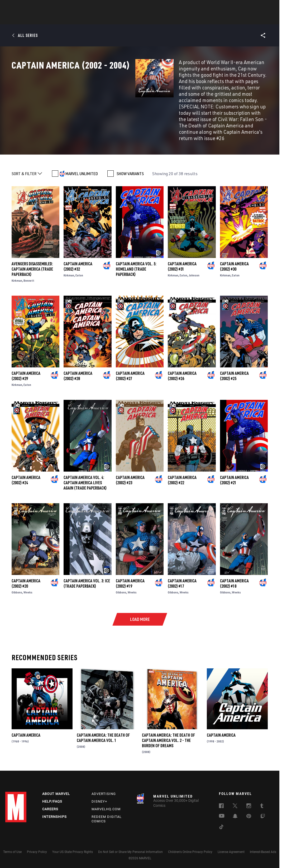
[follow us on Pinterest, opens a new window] (249, 814)
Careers (50, 806)
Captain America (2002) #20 (26, 576)
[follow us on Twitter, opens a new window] (235, 804)
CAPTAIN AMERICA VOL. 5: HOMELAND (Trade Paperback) (136, 262)
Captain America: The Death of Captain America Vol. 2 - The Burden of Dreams (168, 733)
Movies (132, 19)
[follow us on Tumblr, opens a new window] (262, 804)
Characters (107, 19)
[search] (267, 7)
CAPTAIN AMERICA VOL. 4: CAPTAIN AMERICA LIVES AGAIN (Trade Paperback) (85, 476)
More (218, 19)
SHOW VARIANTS (130, 166)
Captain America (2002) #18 (234, 576)
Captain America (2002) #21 (234, 473)
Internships (54, 814)
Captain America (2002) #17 (182, 576)
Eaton (79, 268)
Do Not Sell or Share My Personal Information (130, 849)
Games (178, 19)
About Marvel (56, 791)
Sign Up (42, 7)
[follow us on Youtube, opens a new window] (222, 814)
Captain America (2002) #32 (78, 259)
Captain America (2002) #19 (130, 576)
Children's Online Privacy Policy (190, 849)
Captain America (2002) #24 (26, 473)
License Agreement (231, 849)
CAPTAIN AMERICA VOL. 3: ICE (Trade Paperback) (87, 576)
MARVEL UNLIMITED (82, 166)
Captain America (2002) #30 (234, 259)
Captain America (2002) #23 (130, 473)
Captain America (26, 728)
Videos (199, 19)
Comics (81, 19)
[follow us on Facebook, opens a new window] (221, 804)
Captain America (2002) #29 (26, 369)
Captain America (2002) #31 (182, 259)
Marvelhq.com (106, 806)
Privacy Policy (37, 849)
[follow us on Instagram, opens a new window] (249, 804)
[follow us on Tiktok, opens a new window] (221, 825)
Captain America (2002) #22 (182, 473)
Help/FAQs (52, 799)
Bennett (29, 273)
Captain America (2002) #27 (130, 369)
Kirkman (17, 273)
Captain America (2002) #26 (182, 369)
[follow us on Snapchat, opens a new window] (235, 814)
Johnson (194, 268)
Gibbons (17, 585)
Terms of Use (12, 849)
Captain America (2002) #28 (78, 369)
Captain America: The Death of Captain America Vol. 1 (103, 731)
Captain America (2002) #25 (234, 369)
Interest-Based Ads (263, 849)
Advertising (104, 791)
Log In (25, 7)
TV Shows (156, 19)
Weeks (28, 585)
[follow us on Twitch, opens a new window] (263, 814)
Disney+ (99, 799)
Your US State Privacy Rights (73, 849)
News (61, 19)
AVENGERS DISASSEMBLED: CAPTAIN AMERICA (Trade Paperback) (32, 262)
